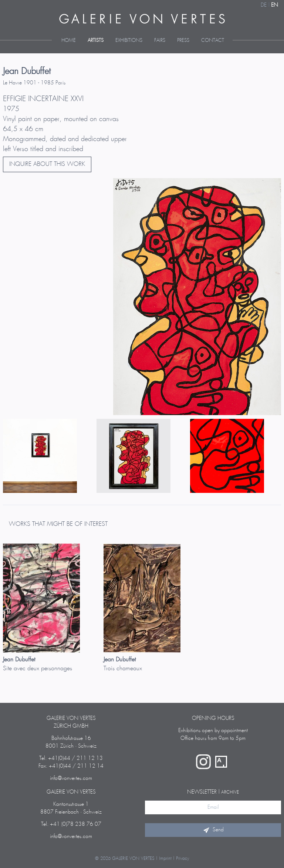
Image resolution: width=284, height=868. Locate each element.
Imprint (165, 859)
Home (69, 41)
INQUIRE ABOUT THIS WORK (47, 164)
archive (230, 792)
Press (183, 41)
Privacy (183, 859)
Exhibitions (129, 41)
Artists (96, 41)
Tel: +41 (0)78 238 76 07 (71, 824)
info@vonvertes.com (71, 778)
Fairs (160, 41)
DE (264, 5)
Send (213, 830)
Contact (213, 41)
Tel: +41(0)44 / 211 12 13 (71, 758)
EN (275, 5)
